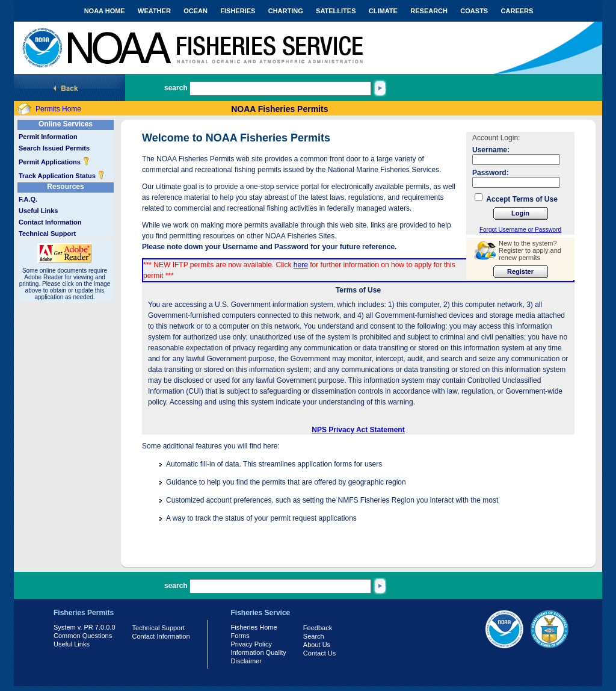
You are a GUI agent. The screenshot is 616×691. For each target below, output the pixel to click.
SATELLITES (336, 11)
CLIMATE (383, 11)
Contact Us (319, 653)
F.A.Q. (28, 199)
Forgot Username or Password (520, 230)
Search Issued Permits (54, 148)
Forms (240, 636)
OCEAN (196, 11)
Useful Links (38, 211)
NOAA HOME (105, 11)
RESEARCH (429, 11)
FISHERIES (238, 11)
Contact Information (50, 222)
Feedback (318, 628)
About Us (317, 645)
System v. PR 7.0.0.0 (85, 627)
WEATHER (154, 11)
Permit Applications (54, 162)
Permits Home (58, 109)
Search (314, 636)
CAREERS (517, 11)
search (176, 88)
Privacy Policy (251, 644)
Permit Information (48, 137)
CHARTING (286, 11)
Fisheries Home (254, 627)
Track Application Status (62, 176)
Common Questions (83, 636)
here (301, 265)
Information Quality (259, 652)
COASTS (474, 11)
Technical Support (47, 234)
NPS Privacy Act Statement (358, 430)
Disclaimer (246, 661)
